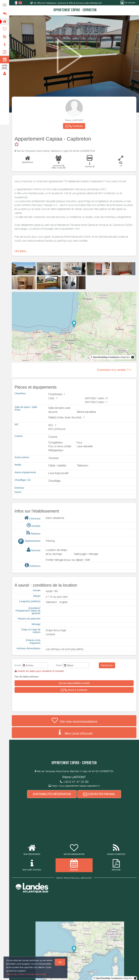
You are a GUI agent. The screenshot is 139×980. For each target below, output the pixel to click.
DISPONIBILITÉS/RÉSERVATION (52, 794)
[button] (74, 126)
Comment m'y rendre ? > (114, 370)
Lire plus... (21, 251)
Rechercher (107, 665)
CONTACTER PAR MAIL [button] (99, 794)
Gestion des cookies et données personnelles (26, 974)
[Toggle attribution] (133, 357)
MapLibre (125, 357)
